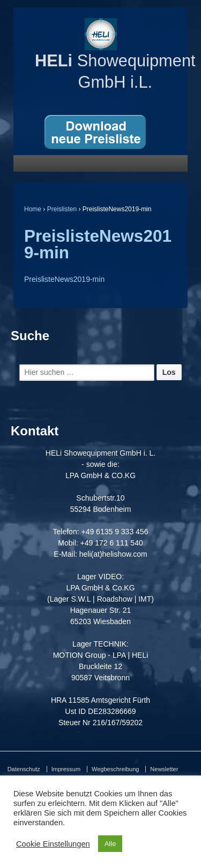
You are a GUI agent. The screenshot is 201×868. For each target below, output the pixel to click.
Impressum (66, 769)
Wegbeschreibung (115, 769)
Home (33, 209)
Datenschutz (24, 769)
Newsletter (164, 769)
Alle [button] (110, 844)
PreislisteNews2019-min (98, 244)
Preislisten (62, 209)
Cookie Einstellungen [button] (53, 844)
